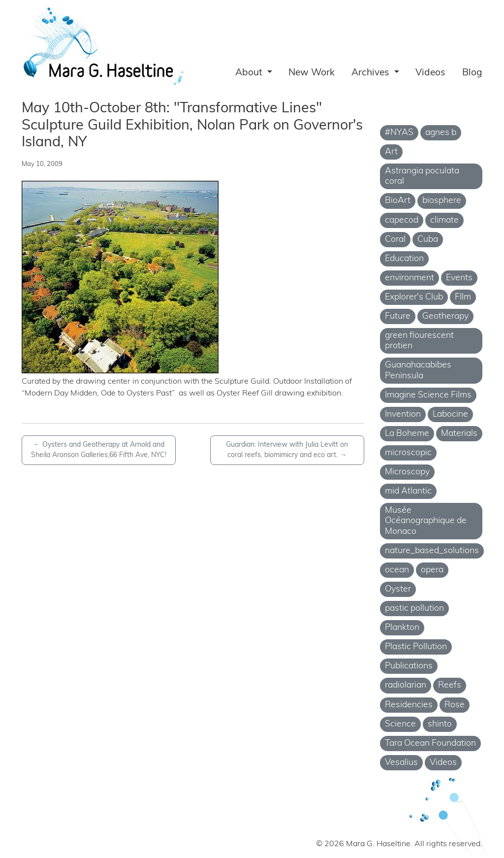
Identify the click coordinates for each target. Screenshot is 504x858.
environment (409, 278)
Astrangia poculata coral (422, 176)
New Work (312, 73)
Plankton (402, 628)
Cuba (428, 240)
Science (400, 724)
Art (391, 152)
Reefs (450, 685)
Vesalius (401, 763)
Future (398, 316)
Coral (395, 240)
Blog (472, 73)
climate (444, 220)
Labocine (450, 414)
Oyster (398, 589)
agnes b (441, 133)
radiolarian (406, 685)
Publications (409, 666)
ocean (397, 570)
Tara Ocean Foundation (430, 743)
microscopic (408, 453)
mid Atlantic (408, 491)
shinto (440, 724)
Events (459, 278)
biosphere (442, 201)
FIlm (463, 297)
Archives (372, 73)
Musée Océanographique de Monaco (426, 521)
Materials (459, 434)
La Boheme (407, 434)
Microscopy (407, 472)
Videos (430, 73)
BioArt (398, 201)
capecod (402, 220)
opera (432, 570)
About (250, 73)
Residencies (409, 705)
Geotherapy (445, 316)
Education (404, 259)
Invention (403, 414)
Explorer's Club (414, 297)
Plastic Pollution (416, 647)
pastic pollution (414, 609)
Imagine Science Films (428, 395)
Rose (455, 705)
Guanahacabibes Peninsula (418, 370)
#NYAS (399, 133)
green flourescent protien (419, 341)
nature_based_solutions (432, 551)
